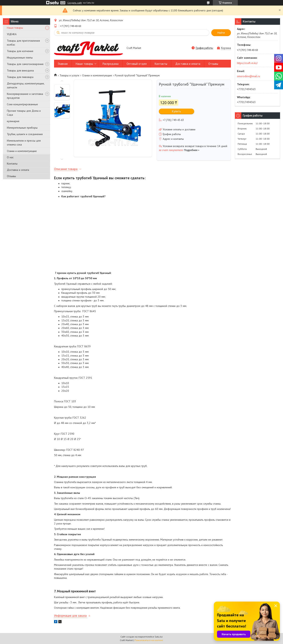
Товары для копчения (20, 51)
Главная (63, 64)
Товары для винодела (20, 70)
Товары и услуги (69, 75)
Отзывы (11, 176)
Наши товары (15, 28)
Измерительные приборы (22, 128)
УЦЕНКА (12, 34)
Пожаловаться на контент (149, 640)
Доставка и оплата (18, 170)
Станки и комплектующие (22, 151)
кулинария (13, 121)
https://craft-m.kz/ (247, 63)
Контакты (12, 164)
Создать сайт (75, 3)
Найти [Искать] (221, 33)
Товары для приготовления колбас (23, 43)
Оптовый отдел (137, 64)
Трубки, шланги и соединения (25, 134)
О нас (10, 157)
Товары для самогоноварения (25, 64)
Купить (176, 111)
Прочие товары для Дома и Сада (24, 113)
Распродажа (111, 64)
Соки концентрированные (22, 104)
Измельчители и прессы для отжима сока (24, 143)
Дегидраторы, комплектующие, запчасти (26, 85)
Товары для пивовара (20, 77)
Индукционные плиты (20, 58)
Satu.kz (159, 637)
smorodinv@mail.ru (249, 76)
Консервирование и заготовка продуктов (25, 96)
